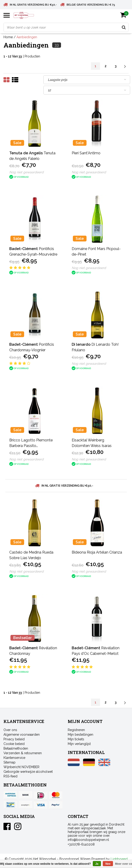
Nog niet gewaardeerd (26, 172)
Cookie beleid (14, 744)
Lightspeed (119, 859)
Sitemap (10, 762)
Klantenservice (14, 758)
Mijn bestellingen (80, 735)
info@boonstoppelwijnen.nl (88, 840)
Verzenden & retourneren (23, 753)
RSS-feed (10, 776)
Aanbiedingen (27, 37)
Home (8, 37)
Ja (97, 864)
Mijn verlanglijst (79, 744)
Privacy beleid (14, 739)
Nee (108, 864)
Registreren (76, 730)
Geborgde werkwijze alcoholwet (28, 772)
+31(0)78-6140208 (81, 844)
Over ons (10, 730)
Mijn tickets (76, 739)
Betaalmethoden (16, 748)
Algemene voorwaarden (22, 735)
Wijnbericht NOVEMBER (21, 767)
